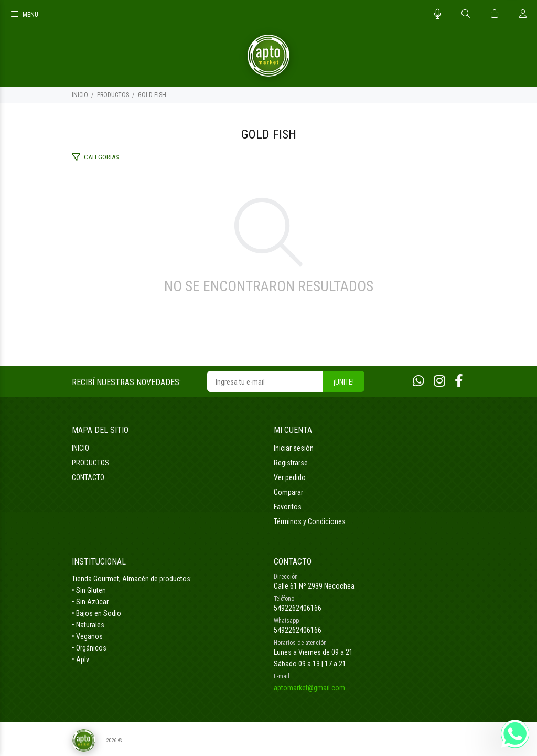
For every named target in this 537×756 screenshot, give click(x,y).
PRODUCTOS (113, 95)
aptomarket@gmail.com (309, 688)
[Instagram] (439, 381)
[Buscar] (466, 14)
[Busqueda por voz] (438, 14)
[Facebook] (459, 381)
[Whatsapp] (418, 381)
